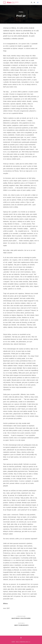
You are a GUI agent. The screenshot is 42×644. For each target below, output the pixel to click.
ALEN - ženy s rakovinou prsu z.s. (21, 642)
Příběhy (21, 12)
